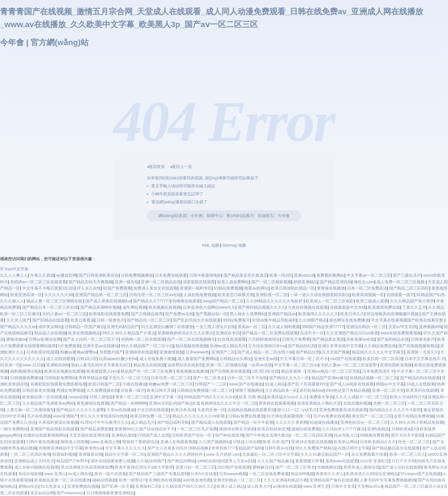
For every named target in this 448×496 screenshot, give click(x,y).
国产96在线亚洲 (229, 435)
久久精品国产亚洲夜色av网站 (48, 403)
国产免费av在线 (179, 314)
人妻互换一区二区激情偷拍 (30, 410)
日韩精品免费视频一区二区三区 (205, 390)
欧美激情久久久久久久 (318, 314)
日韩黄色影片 (423, 339)
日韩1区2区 (87, 359)
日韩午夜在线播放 (42, 442)
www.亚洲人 (55, 474)
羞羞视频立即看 (309, 461)
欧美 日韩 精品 (252, 397)
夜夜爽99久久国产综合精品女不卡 (145, 429)
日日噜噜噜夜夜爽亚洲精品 (110, 493)
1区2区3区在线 (266, 371)
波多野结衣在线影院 (185, 365)
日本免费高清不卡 (378, 371)
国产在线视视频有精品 (418, 346)
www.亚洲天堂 (316, 486)
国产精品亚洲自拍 (336, 282)
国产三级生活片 (407, 275)
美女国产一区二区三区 (372, 416)
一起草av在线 (260, 365)
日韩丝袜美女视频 (38, 390)
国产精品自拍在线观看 (420, 378)
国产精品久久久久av (18, 327)
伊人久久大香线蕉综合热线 (104, 416)
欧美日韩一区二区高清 (383, 359)
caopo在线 (78, 397)
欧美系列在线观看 (422, 390)
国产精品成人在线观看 (211, 422)
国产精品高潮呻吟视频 (100, 307)
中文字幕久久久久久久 (125, 448)
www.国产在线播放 (246, 384)
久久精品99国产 (151, 461)
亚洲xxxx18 (304, 275)
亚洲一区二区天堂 (388, 390)
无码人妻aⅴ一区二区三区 (65, 314)
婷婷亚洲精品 (305, 282)
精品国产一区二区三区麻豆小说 (413, 486)
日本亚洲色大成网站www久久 (209, 307)
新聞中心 (215, 216)
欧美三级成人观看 (372, 301)
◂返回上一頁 (181, 166)
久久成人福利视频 (284, 327)
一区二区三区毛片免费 (197, 429)
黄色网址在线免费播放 (349, 320)
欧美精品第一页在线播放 (44, 397)
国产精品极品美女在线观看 (396, 448)
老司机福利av (312, 390)
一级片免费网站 (14, 429)
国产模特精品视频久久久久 (262, 307)
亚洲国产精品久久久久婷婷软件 (175, 454)
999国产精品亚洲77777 (323, 327)
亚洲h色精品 (378, 429)
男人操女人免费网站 (248, 314)
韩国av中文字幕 (390, 384)
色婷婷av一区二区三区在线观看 (38, 282)
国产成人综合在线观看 (401, 467)
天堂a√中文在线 (402, 327)
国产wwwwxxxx (70, 493)
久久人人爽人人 (14, 275)
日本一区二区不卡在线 (247, 378)
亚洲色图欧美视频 (396, 365)
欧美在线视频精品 (84, 333)
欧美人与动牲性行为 (408, 397)
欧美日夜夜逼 (83, 320)
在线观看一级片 (400, 295)
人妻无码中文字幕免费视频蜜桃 (388, 480)
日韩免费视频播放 (137, 275)
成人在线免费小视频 (157, 359)
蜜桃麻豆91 (263, 467)
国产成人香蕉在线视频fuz (108, 301)
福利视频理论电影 (26, 371)
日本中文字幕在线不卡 (425, 359)
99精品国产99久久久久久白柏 (210, 397)
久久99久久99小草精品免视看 (417, 422)
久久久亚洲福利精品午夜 (285, 480)
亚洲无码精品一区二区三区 (237, 480)
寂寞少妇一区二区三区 (195, 467)
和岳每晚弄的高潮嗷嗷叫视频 (393, 314)
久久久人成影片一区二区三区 (361, 397)
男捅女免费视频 (70, 390)
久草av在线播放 (121, 410)
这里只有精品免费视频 (414, 416)
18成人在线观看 (421, 384)
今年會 (197, 216)
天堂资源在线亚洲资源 (89, 435)
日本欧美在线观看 (42, 352)
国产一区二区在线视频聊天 (191, 339)
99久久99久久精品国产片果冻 (129, 333)
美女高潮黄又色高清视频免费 (87, 467)
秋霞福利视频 (64, 454)
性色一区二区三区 (414, 442)
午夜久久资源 (42, 275)
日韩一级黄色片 (111, 320)
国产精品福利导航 (173, 422)
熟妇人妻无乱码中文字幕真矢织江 (101, 365)
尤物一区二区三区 (389, 403)
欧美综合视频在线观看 (64, 371)
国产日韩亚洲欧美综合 (99, 275)
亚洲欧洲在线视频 (165, 480)
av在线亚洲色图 (197, 480)
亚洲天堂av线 (266, 359)
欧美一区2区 (281, 275)
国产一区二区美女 (209, 378)
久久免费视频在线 (103, 390)
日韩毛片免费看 (296, 339)
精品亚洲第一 (293, 371)
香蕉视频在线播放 (192, 371)
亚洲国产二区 (223, 352)
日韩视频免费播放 (26, 378)
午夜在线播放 (135, 384)
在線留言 (266, 216)
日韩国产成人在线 (153, 435)
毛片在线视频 (39, 416)
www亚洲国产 (65, 416)
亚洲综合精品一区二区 (366, 327)
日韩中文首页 (343, 486)
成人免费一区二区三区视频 (401, 282)
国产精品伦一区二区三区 (149, 320)
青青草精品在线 (93, 378)
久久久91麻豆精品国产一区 (325, 454)
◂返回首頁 (156, 166)
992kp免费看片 (237, 320)
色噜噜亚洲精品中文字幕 (61, 448)
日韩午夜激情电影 (205, 275)
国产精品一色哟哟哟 (129, 403)
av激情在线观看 (287, 486)
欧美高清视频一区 (368, 295)
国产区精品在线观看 (50, 320)
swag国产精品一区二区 (223, 301)
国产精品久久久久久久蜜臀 (80, 410)
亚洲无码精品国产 (123, 327)
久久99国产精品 (313, 320)
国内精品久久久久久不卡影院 (395, 410)
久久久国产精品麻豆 (275, 461)
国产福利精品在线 (393, 339)
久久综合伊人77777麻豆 (343, 429)
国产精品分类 (308, 352)
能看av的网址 (256, 288)
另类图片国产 (111, 352)
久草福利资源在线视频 (58, 422)
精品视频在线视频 (191, 346)
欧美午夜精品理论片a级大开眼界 (144, 467)
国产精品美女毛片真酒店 (245, 275)
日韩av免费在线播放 (246, 416)
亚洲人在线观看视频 (178, 442)
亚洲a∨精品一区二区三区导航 (334, 371)
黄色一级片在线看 (110, 474)
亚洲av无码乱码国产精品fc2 (174, 403)
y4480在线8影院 (212, 461)
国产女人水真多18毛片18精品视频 (178, 448)
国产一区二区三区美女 (295, 467)
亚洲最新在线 (91, 454)
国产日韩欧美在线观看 (230, 371)
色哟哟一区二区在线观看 (143, 339)
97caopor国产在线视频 (421, 474)
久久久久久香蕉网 (291, 422)
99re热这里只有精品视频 (348, 390)
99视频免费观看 (375, 435)
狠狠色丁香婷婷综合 (140, 442)
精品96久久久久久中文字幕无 (378, 352)
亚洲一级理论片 (133, 480)
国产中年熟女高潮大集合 (267, 435)
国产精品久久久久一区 (289, 378)
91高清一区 (10, 365)
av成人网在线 (80, 474)
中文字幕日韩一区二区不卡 (304, 359)
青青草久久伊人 (330, 474)
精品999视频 (302, 474)
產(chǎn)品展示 (240, 216)
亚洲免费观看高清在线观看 (343, 410)
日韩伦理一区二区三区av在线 (155, 295)
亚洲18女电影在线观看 (311, 442)
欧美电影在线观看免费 (109, 314)
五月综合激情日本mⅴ (267, 346)
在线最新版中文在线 (348, 307)
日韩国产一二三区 (211, 384)
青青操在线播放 (331, 288)
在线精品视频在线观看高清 (251, 410)
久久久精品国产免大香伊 (412, 301)
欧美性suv (94, 448)
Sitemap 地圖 (234, 245)
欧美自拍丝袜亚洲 (273, 429)
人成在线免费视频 (199, 295)
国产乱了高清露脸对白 (307, 384)
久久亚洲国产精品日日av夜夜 (352, 333)
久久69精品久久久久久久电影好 (275, 301)
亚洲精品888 (58, 365)
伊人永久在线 (89, 288)
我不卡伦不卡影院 (407, 435)
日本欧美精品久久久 (378, 442)
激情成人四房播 (74, 442)
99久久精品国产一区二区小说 (147, 346)
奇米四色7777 (224, 448)
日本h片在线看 (204, 474)
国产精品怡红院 (302, 346)
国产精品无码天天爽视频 (91, 282)
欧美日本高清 (183, 410)
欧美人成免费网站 (233, 282)
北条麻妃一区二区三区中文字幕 (270, 454)
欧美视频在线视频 (165, 307)
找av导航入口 (346, 435)
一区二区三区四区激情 (30, 454)
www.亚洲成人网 (105, 442)
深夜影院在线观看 (199, 282)
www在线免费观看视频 (401, 333)
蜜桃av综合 (28, 486)
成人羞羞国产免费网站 (197, 359)
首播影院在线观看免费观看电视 (58, 384)
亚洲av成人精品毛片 (228, 346)
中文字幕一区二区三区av (296, 365)
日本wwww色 (197, 352)
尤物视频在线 (329, 467)
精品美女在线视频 (149, 365)
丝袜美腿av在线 (360, 339)
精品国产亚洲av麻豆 (330, 378)
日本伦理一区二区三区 (171, 378)
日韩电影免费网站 (60, 378)
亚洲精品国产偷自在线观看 (333, 480)
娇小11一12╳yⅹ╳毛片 (297, 410)
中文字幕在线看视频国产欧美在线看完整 (408, 320)
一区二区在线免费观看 (269, 474)
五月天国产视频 (336, 352)
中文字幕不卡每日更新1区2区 (49, 288)
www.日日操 (33, 365)
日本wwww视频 (233, 474)
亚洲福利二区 (147, 486)
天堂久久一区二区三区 (129, 378)
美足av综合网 (42, 493)
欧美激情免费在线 (384, 307)
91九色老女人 (53, 486)
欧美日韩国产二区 (104, 384)
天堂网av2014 (370, 486)
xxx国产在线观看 (345, 359)
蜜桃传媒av (16, 339)
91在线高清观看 (232, 339)
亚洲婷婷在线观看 (141, 352)
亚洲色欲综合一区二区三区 (364, 422)
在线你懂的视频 (357, 403)
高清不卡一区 (312, 333)
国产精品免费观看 (96, 429)
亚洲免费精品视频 (83, 486)
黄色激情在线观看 (93, 403)
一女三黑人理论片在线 (215, 327)
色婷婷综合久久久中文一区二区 (229, 403)
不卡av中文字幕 (14, 269)
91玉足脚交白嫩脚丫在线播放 (167, 327)
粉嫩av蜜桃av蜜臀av (79, 352)
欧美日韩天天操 (161, 390)
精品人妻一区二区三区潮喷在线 (55, 301)
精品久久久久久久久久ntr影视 (199, 416)
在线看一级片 (133, 390)
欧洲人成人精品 (231, 486)
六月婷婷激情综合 (264, 339)
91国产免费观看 (117, 288)
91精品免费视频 (228, 288)
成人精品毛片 (143, 422)
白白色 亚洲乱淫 (375, 461)
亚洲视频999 (430, 327)
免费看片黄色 (321, 397)
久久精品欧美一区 (281, 390)
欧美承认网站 (346, 442)
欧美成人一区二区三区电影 (330, 301)
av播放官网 (66, 275)
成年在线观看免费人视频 (113, 461)
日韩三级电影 (101, 397)
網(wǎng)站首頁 (172, 216)
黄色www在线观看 (342, 461)
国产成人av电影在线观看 (352, 384)
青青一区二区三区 (131, 397)
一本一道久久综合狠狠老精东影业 (320, 295)
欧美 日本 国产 (276, 442)
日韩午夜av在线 (279, 448)
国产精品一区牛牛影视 (253, 422)
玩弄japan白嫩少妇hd (118, 359)
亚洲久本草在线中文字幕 (340, 346)
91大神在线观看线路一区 (289, 416)
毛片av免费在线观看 (331, 416)
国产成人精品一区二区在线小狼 (265, 352)
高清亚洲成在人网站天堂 (319, 403)
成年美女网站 (50, 327)
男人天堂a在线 (242, 461)
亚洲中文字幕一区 (166, 397)
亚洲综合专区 (228, 333)
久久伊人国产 (18, 320)
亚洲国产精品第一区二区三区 (101, 295)
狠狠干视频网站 (249, 390)
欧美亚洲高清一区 (26, 295)
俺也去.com (364, 282)
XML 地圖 (211, 245)
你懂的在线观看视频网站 (45, 435)
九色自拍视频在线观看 (308, 307)
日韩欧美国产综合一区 (192, 435)
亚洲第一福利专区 (196, 288)
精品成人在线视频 (50, 333)
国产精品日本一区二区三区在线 (50, 307)
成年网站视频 (135, 307)
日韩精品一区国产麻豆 (85, 327)
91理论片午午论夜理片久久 (105, 422)
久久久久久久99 (59, 295)
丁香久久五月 (414, 307)
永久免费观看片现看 (369, 454)
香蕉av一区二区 (252, 327)
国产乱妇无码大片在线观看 (197, 320)
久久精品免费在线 (380, 346)
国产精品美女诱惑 (328, 339)
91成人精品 (275, 384)
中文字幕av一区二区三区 (369, 275)
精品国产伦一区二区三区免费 (147, 371)
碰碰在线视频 (104, 480)
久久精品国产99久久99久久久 (188, 486)
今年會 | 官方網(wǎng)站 (44, 42)
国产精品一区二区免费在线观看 (270, 333)
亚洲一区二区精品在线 (161, 282)
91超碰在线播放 (324, 422)
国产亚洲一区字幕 (117, 486)
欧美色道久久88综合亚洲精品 (372, 474)
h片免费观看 (69, 346)
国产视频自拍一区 (211, 314)
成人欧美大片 (259, 486)
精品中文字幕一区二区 (125, 454)
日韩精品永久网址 (236, 359)
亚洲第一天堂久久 (423, 352)
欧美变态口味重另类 (236, 295)
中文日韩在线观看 (153, 410)
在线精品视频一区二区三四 (374, 378)
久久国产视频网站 (215, 442)
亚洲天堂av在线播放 (101, 346)
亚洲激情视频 (171, 352)
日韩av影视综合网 (45, 339)
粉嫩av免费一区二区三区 (171, 384)
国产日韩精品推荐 (147, 314)
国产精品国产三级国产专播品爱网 (159, 474)
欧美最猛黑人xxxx (103, 371)
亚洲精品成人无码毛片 (34, 461)
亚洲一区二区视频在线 (226, 365)
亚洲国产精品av (282, 314)
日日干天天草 (403, 461)
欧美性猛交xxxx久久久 (287, 397)
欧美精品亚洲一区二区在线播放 (62, 480)
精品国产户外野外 (72, 461)
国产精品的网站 (181, 461)
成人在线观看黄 (60, 359)
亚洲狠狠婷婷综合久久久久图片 (185, 333)
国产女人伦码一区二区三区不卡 (91, 339)
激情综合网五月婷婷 (237, 429)
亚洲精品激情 (123, 435)
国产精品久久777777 (152, 301)
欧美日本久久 (352, 314)
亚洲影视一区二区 (272, 295)
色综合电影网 (30, 474)
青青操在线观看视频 (277, 403)
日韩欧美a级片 (405, 429)
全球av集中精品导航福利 (274, 320)
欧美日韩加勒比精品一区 (293, 288)
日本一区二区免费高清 (367, 288)
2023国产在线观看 (234, 467)
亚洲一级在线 (127, 282)
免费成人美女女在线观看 (155, 288)
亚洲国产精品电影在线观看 (54, 429)
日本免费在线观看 (171, 275)
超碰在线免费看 (305, 429)
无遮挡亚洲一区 (211, 410)
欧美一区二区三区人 (407, 454)
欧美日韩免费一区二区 (150, 416)
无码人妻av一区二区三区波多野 (349, 365)
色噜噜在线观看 (186, 301)
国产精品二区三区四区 (409, 288)
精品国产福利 (251, 448)
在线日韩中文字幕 (354, 448)
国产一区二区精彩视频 (271, 282)
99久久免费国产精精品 (315, 448)
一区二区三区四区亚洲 (312, 435)
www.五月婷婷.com (223, 454)
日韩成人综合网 (247, 442)
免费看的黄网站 (330, 275)
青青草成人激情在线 (361, 467)
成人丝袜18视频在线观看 (37, 467)
